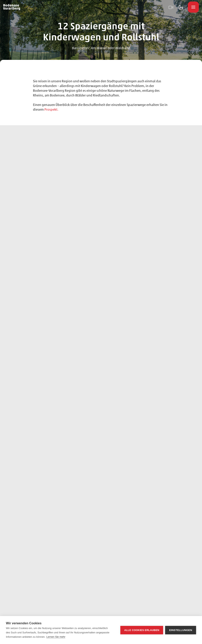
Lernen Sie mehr (56, 637)
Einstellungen (181, 630)
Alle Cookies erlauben (142, 630)
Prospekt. (51, 109)
